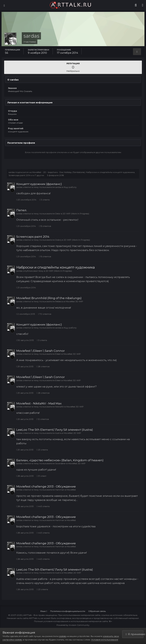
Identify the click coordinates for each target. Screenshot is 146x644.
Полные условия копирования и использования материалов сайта (71, 621)
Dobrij (58, 240)
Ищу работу (70, 187)
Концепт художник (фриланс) (39, 184)
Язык (44, 611)
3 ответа (44, 200)
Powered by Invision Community (73, 625)
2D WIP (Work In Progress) (76, 214)
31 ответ (41, 476)
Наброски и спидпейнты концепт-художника (110, 172)
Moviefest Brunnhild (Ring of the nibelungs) (49, 298)
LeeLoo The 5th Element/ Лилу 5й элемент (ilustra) (55, 430)
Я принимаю (135, 634)
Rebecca (59, 301)
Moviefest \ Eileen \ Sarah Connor (41, 351)
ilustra (58, 433)
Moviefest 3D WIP (74, 301)
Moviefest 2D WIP (72, 433)
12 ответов (43, 419)
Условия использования (105, 640)
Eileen (58, 354)
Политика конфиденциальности (68, 611)
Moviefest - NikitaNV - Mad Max (39, 403)
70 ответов (45, 314)
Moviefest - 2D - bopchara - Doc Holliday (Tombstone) (58, 172)
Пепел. (22, 210)
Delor (58, 214)
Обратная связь (97, 611)
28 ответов (43, 366)
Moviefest (71, 490)
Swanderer (60, 463)
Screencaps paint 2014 (20, 175)
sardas (12, 172)
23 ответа (42, 450)
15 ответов (45, 226)
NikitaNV (60, 407)
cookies (62, 636)
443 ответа (43, 506)
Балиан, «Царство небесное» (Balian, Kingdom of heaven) (60, 460)
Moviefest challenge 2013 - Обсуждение (46, 486)
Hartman (60, 490)
